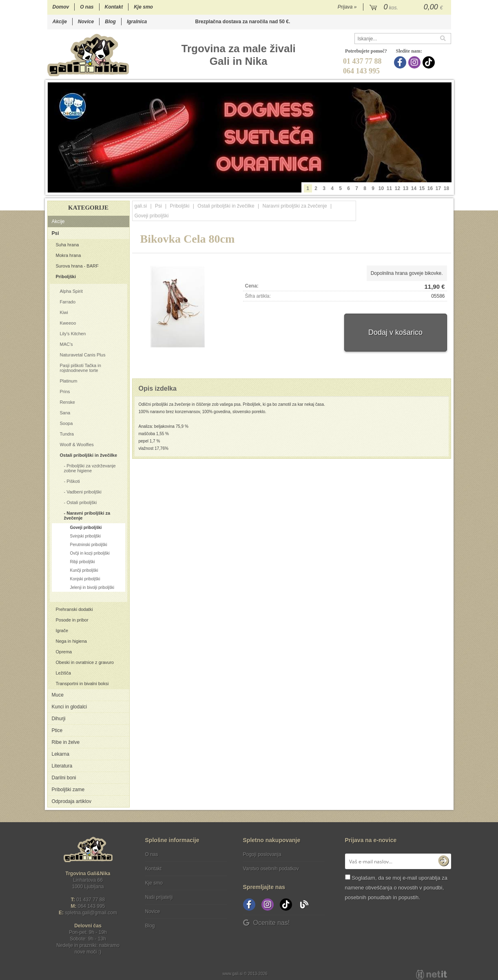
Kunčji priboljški (84, 570)
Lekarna (61, 754)
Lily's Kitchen (73, 334)
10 (381, 188)
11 (389, 188)
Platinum (69, 381)
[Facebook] (401, 62)
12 (397, 188)
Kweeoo (68, 323)
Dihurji (59, 719)
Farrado (68, 302)
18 (446, 188)
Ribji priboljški (83, 562)
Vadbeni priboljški (84, 492)
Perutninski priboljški (89, 545)
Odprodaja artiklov (72, 801)
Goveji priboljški (86, 528)
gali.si (141, 206)
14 (414, 188)
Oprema (64, 652)
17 (438, 188)
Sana (65, 413)
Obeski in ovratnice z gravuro (85, 662)
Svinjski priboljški (86, 536)
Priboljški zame (68, 790)
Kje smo (143, 7)
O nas (87, 7)
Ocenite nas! (267, 923)
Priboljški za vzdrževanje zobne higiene (90, 468)
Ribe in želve (66, 742)
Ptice (57, 730)
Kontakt (114, 7)
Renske (68, 402)
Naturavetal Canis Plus (83, 355)
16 (430, 188)
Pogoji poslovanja (262, 854)
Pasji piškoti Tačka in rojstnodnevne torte (81, 368)
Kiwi (64, 312)
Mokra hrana (69, 255)
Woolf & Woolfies (77, 445)
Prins (65, 392)
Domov (61, 7)
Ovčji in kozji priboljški (90, 553)
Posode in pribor (72, 620)
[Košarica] (407, 7)
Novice (86, 22)
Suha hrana (68, 245)
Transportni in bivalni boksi (82, 684)
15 (422, 188)
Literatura (62, 766)
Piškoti (73, 481)
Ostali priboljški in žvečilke (89, 455)
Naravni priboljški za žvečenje (87, 515)
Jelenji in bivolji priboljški (92, 587)
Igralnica (137, 22)
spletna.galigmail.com (91, 913)
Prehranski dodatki (74, 609)
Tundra (67, 434)
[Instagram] (415, 62)
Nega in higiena (71, 641)
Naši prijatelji (159, 897)
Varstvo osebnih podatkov (271, 869)
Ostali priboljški (82, 502)
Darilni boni (64, 778)
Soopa (66, 423)
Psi (55, 233)
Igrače (62, 630)
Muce (58, 695)
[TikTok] (430, 62)
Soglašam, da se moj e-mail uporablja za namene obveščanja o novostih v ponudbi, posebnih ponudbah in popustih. (396, 888)
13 (406, 188)
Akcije (60, 22)
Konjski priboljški (85, 579)
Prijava (347, 7)
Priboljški (66, 277)
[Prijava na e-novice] (443, 861)
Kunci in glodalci (70, 707)
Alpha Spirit (71, 291)
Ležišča (63, 673)
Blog (110, 22)
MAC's (66, 344)
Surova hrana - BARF (77, 266)
